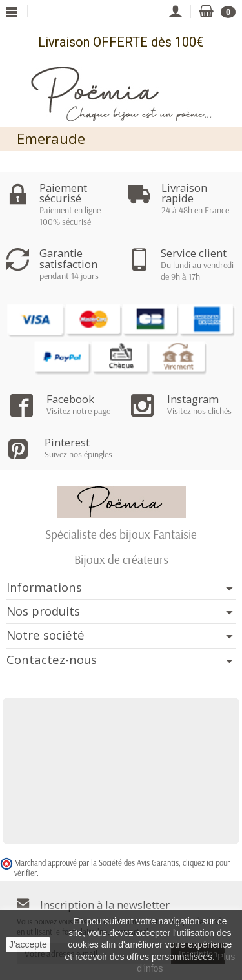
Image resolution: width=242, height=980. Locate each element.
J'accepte (28, 944)
